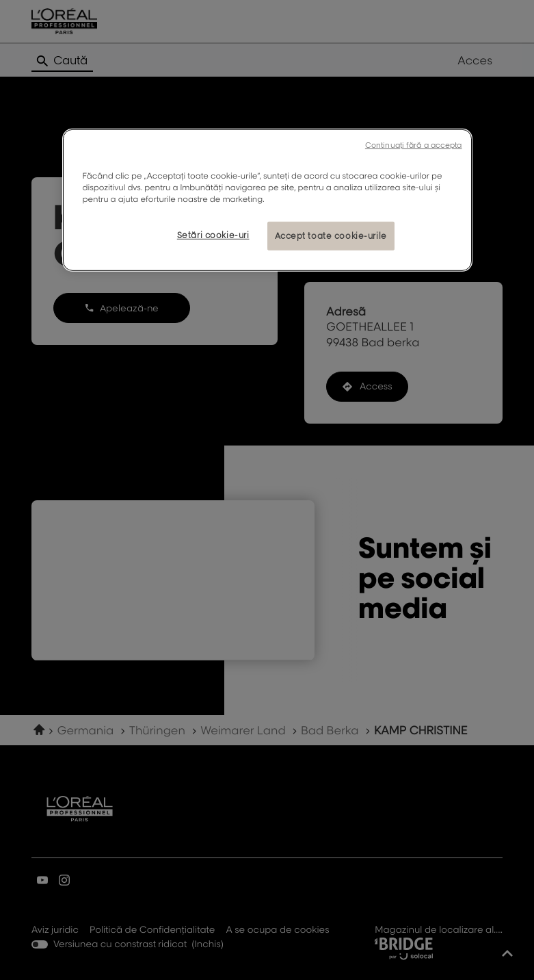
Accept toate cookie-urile (331, 236)
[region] (267, 200)
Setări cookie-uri (213, 235)
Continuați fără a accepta (414, 145)
